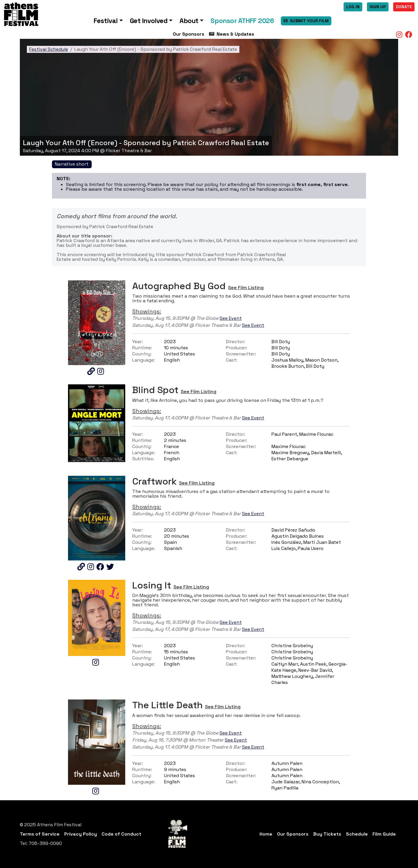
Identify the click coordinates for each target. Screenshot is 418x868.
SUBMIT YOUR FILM (306, 21)
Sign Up (378, 7)
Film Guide (384, 834)
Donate (404, 7)
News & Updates (232, 34)
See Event (231, 318)
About (189, 21)
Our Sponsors (189, 34)
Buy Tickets (327, 834)
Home (266, 834)
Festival (106, 21)
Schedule (357, 834)
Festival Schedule (49, 49)
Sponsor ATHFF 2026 (242, 21)
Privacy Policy (81, 834)
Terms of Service (40, 834)
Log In (353, 7)
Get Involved (149, 21)
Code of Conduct (121, 834)
